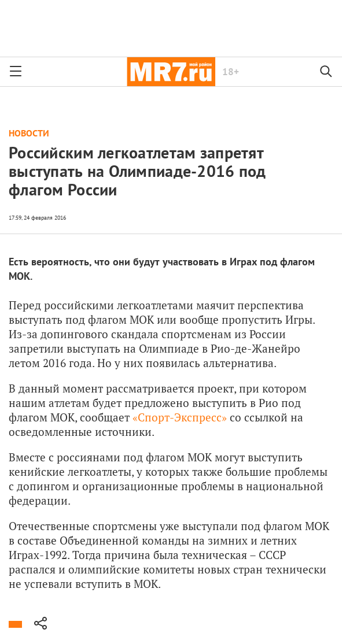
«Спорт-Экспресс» (180, 417)
